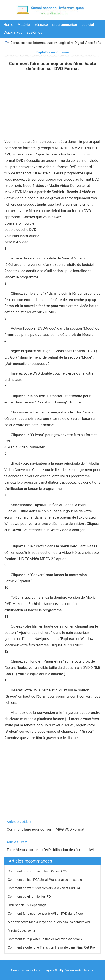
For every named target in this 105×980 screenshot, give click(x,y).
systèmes (35, 32)
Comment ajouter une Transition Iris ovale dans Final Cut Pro (52, 947)
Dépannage (13, 32)
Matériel (24, 25)
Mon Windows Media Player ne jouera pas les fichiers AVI (49, 922)
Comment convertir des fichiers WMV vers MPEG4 (44, 888)
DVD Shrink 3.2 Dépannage (27, 905)
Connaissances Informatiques (32, 43)
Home (8, 25)
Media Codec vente (22, 930)
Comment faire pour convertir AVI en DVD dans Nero (46, 914)
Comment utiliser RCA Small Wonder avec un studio (45, 880)
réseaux (41, 25)
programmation (65, 25)
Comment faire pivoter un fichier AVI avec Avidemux (45, 939)
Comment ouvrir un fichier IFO (30, 897)
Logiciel (88, 25)
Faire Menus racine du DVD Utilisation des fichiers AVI (51, 850)
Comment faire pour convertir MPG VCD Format (46, 829)
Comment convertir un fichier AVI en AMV (38, 871)
